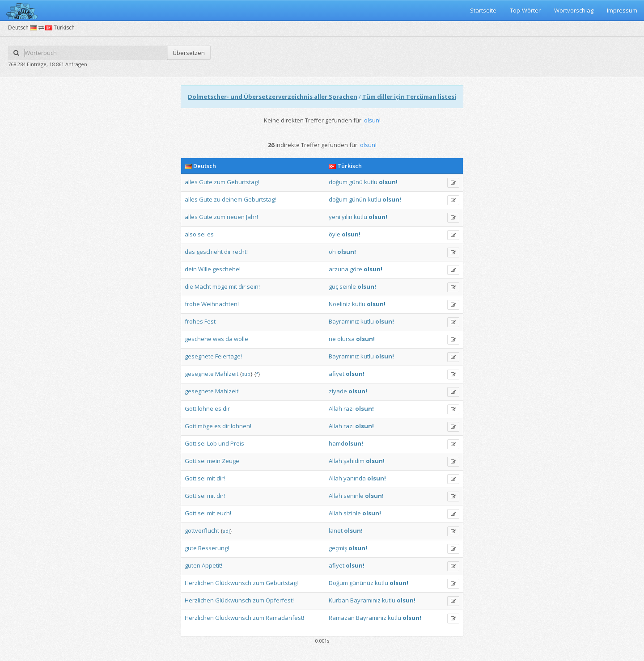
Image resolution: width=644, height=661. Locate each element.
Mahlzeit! (227, 391)
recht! (240, 252)
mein (214, 461)
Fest (210, 321)
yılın (347, 217)
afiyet (337, 374)
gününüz (361, 583)
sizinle (352, 513)
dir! (221, 478)
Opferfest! (280, 600)
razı (349, 408)
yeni (335, 217)
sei (202, 234)
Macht (203, 286)
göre (356, 269)
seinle (348, 286)
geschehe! (227, 269)
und (224, 443)
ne (332, 339)
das (190, 252)
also (191, 234)
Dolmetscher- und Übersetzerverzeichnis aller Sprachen (273, 97)
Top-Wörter (525, 10)
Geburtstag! (243, 182)
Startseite (483, 10)
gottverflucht (202, 530)
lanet (336, 530)
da (229, 339)
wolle (241, 339)
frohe (192, 304)
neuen (236, 217)
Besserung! (214, 548)
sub (246, 374)
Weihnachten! (220, 304)
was (218, 339)
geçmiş (338, 548)
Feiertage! (229, 356)
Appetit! (212, 565)
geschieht (210, 252)
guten (193, 565)
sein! (253, 286)
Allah (335, 408)
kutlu (371, 182)
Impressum (622, 10)
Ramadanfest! (285, 618)
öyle (335, 234)
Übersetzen (189, 53)
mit (233, 286)
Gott (191, 408)
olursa (346, 339)
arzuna (339, 269)
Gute (206, 182)
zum (220, 182)
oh (332, 252)
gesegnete (199, 356)
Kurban (339, 600)
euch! (224, 513)
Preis (237, 443)
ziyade (338, 391)
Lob (212, 443)
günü (356, 182)
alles (191, 182)
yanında (355, 478)
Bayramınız (344, 321)
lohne (205, 408)
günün (358, 199)
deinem (232, 199)
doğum (338, 182)
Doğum (338, 583)
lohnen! (241, 426)
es (210, 234)
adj (226, 531)
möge (220, 286)
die (189, 286)
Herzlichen (199, 583)
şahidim (354, 461)
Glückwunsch (233, 583)
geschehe (198, 339)
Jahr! (252, 217)
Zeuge (231, 461)
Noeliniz (340, 304)
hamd (346, 443)
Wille (205, 269)
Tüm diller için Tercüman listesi (409, 97)
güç (333, 286)
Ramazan (342, 618)
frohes (194, 321)
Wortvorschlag (574, 10)
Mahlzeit (227, 374)
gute (191, 548)
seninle (354, 496)
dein (191, 269)
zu (217, 199)
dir (228, 252)
